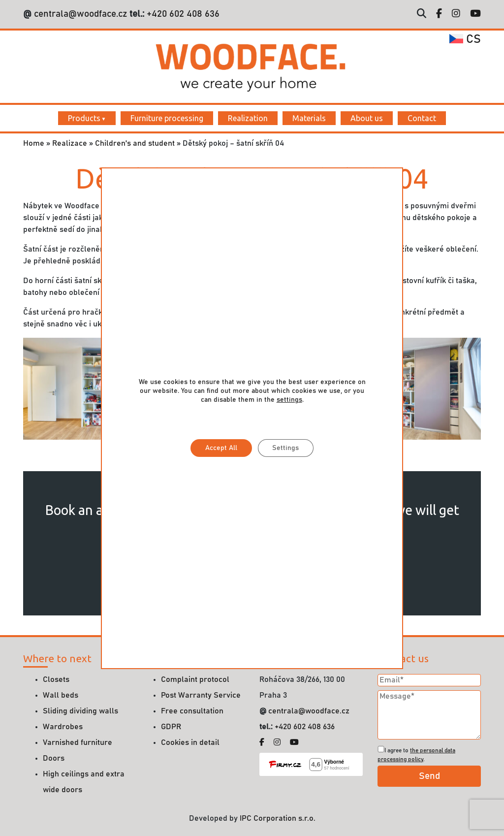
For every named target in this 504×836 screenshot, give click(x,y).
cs (465, 39)
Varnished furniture (78, 742)
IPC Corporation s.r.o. (278, 818)
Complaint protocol (195, 679)
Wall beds (61, 695)
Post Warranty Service (201, 695)
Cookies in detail (190, 742)
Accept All (221, 448)
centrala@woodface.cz (80, 14)
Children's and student (135, 143)
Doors (54, 758)
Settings (285, 448)
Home (34, 143)
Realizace (70, 143)
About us (367, 118)
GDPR (171, 727)
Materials (309, 118)
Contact (422, 118)
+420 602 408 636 (182, 14)
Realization (248, 118)
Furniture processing (167, 118)
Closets (56, 679)
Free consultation (192, 711)
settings (289, 400)
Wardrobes (63, 727)
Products (84, 118)
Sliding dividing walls (80, 711)
